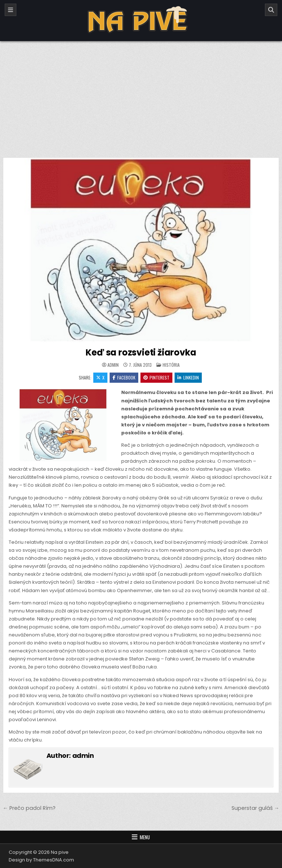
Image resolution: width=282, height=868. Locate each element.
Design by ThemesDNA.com (41, 860)
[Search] (271, 10)
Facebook (124, 377)
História (171, 365)
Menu (145, 837)
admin (113, 365)
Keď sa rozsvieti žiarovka (141, 352)
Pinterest (156, 377)
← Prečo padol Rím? (29, 808)
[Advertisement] (141, 96)
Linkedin (188, 377)
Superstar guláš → (255, 808)
